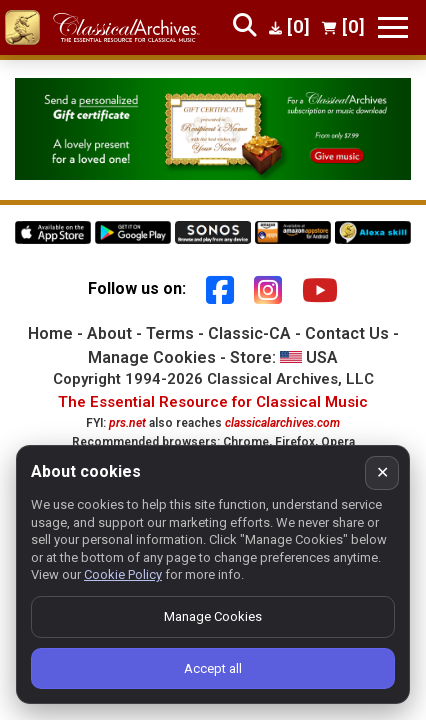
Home (50, 333)
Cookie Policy (123, 574)
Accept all (213, 668)
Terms (170, 333)
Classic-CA (249, 333)
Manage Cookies (152, 357)
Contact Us (347, 333)
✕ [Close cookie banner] (382, 472)
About (109, 333)
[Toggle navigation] (393, 27)
